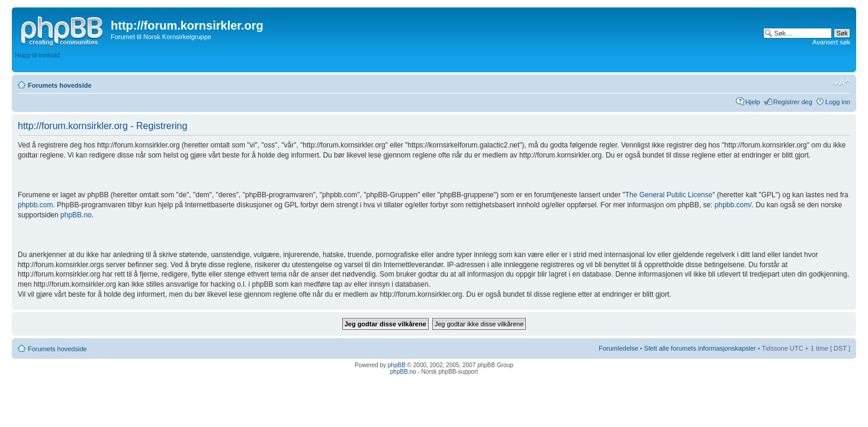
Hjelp (753, 102)
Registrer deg (793, 102)
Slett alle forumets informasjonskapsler (700, 348)
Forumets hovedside (60, 85)
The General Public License (669, 195)
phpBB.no (76, 215)
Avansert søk (831, 42)
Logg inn (838, 102)
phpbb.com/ (733, 205)
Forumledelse (618, 348)
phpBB (397, 365)
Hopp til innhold (37, 55)
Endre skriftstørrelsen (842, 83)
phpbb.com (35, 205)
